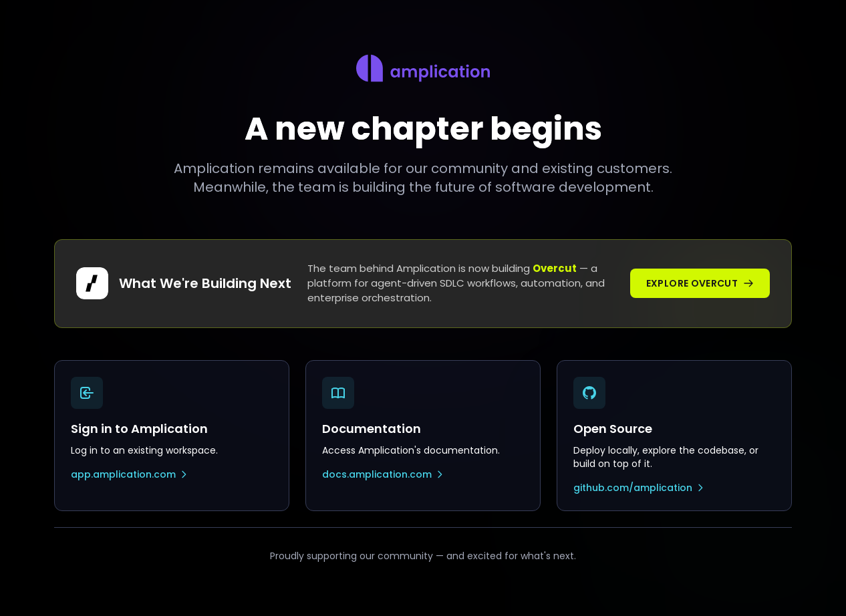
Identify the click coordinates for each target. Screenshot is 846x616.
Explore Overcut (700, 283)
